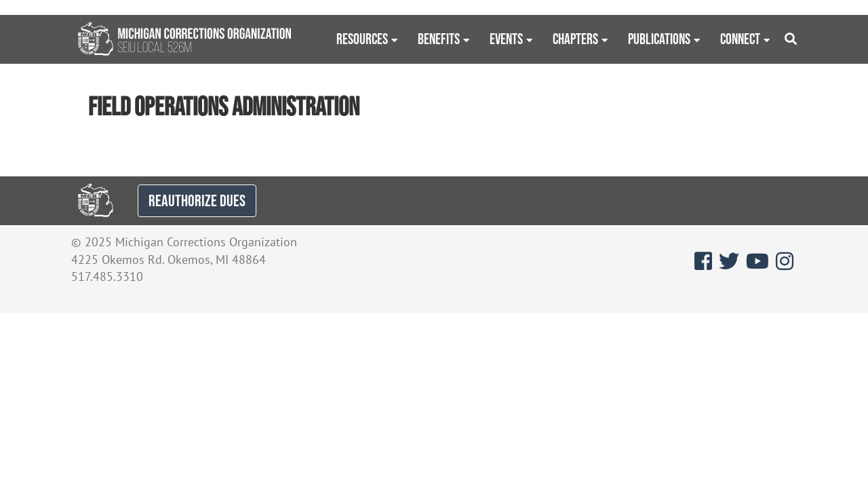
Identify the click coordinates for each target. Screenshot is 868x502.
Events (506, 39)
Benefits (439, 39)
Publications (659, 39)
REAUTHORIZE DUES (197, 200)
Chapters (575, 39)
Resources (362, 39)
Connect (740, 39)
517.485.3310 (107, 276)
